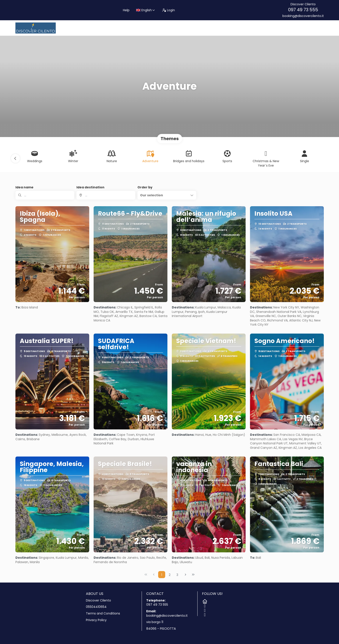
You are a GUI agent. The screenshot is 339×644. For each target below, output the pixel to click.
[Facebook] (204, 605)
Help (126, 10)
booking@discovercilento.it (303, 16)
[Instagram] (204, 609)
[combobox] (106, 195)
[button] (15, 158)
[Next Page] (185, 575)
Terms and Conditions (103, 613)
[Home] (204, 601)
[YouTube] (204, 614)
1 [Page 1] (162, 575)
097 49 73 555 (303, 10)
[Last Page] (193, 575)
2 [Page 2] (170, 575)
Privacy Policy (96, 620)
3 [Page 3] (177, 575)
